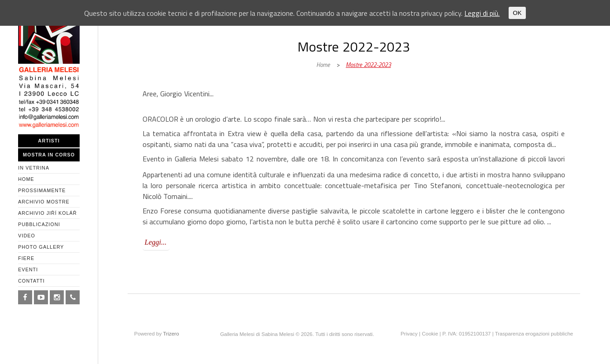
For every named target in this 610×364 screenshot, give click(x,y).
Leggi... (156, 242)
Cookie (430, 334)
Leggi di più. (482, 13)
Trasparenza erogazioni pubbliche (534, 334)
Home (323, 65)
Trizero (171, 334)
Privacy (409, 334)
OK (517, 13)
